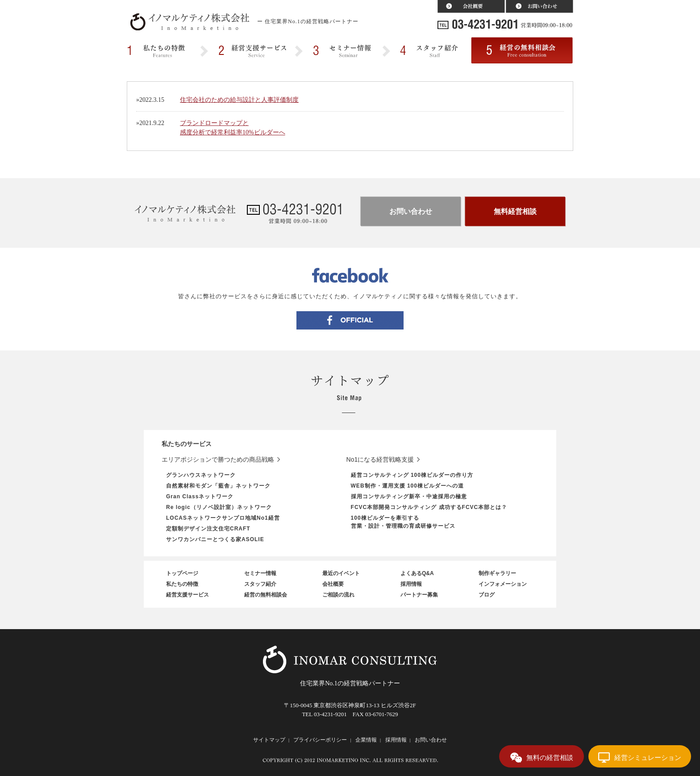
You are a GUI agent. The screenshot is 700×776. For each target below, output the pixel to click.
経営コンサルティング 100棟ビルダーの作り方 (412, 475)
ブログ (487, 595)
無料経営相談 (515, 211)
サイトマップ (269, 740)
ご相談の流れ (338, 595)
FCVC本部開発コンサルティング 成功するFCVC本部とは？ (429, 507)
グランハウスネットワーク (201, 475)
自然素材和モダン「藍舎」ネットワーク (218, 486)
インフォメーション (503, 584)
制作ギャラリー (497, 573)
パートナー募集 (419, 595)
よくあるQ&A (417, 573)
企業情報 (366, 740)
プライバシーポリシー (320, 740)
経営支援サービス (187, 595)
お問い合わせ (411, 211)
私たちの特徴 (182, 584)
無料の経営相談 (550, 757)
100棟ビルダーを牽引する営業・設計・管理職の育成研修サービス (403, 522)
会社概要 (333, 584)
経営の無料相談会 (266, 595)
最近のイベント (341, 573)
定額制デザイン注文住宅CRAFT (208, 529)
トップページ (182, 573)
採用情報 (411, 584)
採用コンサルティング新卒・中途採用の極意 (409, 496)
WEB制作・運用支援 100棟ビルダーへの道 (407, 486)
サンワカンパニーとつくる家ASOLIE (215, 539)
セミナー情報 (260, 573)
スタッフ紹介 (260, 584)
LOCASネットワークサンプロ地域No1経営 (223, 518)
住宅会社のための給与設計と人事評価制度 (239, 100)
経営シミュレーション (648, 757)
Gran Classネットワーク (200, 496)
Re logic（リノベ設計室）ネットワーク (219, 507)
